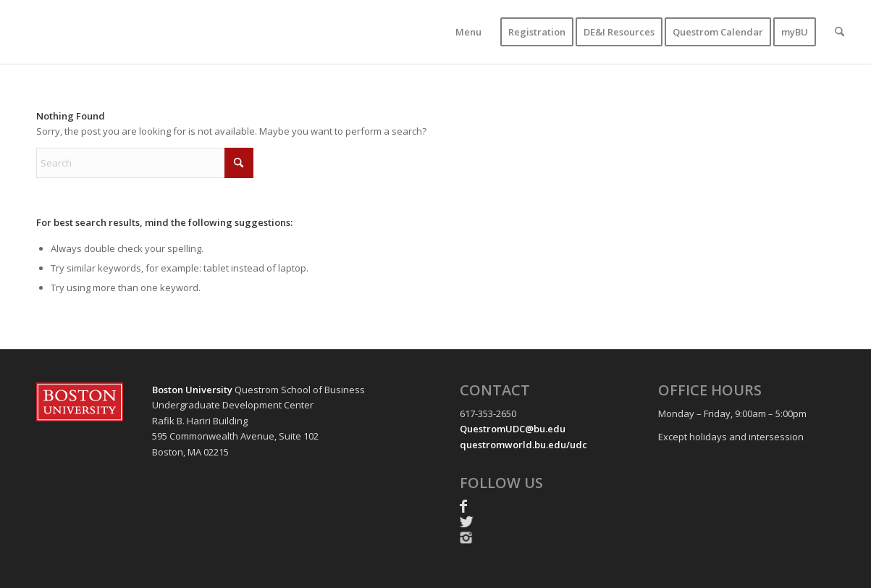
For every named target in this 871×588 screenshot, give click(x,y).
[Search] (840, 32)
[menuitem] (468, 32)
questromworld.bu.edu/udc (523, 445)
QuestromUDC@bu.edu (513, 429)
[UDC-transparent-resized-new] (162, 32)
